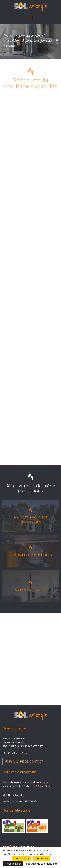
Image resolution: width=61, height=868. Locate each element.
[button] (57, 40)
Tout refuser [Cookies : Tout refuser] (42, 859)
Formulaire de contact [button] (24, 762)
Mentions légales (14, 795)
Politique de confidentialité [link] (42, 864)
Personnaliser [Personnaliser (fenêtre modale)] (13, 864)
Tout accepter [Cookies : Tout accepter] (21, 859)
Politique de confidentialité (20, 801)
